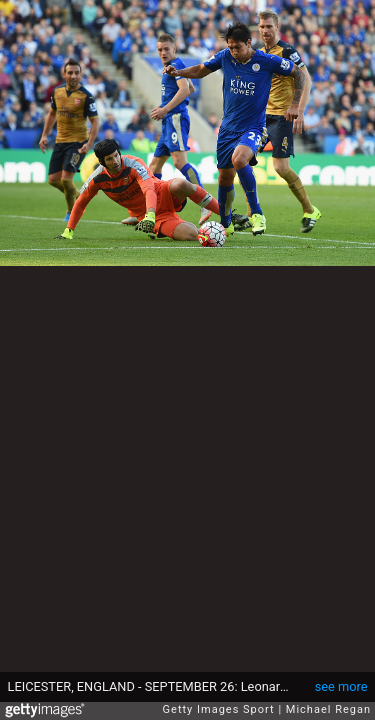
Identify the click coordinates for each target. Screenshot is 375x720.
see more (341, 686)
